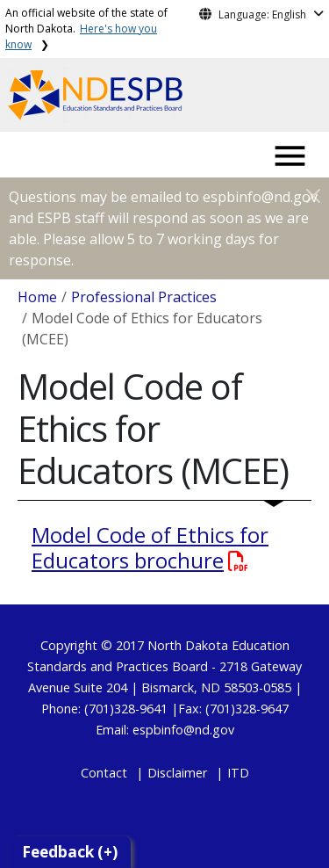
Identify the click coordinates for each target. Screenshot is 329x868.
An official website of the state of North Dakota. (86, 29)
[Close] (313, 195)
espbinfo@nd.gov (183, 730)
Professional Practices (144, 297)
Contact (104, 773)
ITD (238, 773)
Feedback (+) (70, 852)
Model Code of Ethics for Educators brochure (150, 547)
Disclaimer (177, 773)
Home (37, 297)
